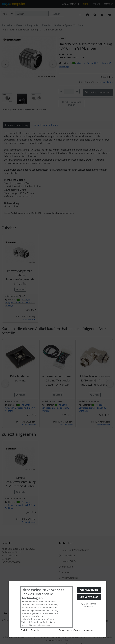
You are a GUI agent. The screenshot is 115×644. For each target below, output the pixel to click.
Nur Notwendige (89, 597)
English (24, 630)
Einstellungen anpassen (89, 605)
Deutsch (35, 630)
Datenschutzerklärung (69, 630)
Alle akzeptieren (89, 590)
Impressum (89, 630)
